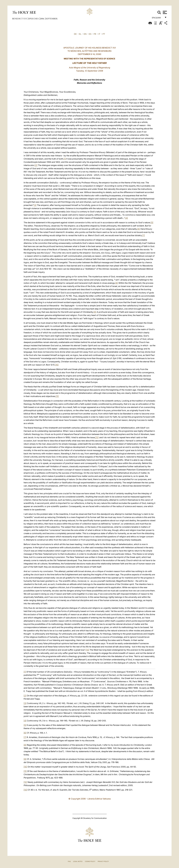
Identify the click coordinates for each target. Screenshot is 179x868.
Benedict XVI (20, 19)
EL (80, 34)
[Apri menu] (165, 12)
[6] (139, 229)
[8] (117, 283)
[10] (57, 365)
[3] (35, 205)
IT (99, 34)
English (157, 18)
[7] (144, 235)
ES (90, 34)
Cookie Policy (90, 861)
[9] (95, 312)
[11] (57, 396)
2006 (42, 19)
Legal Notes (78, 861)
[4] (127, 218)
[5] (152, 222)
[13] (87, 650)
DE (75, 34)
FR (95, 34)
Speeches (34, 19)
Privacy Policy (103, 861)
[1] (65, 159)
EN (85, 34)
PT (104, 34)
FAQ (69, 861)
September (52, 19)
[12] (97, 437)
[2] (36, 165)
